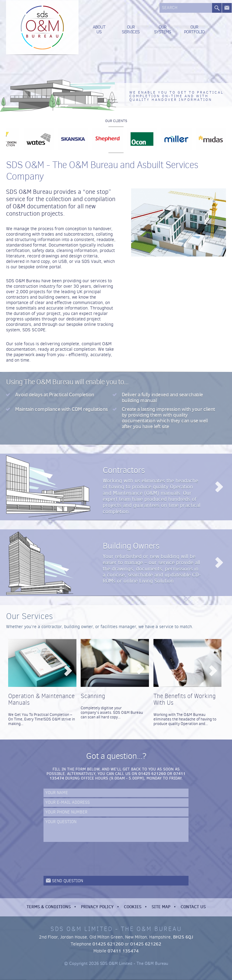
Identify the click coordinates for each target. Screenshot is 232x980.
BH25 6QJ (183, 937)
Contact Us (193, 907)
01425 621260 (152, 773)
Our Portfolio (194, 29)
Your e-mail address (68, 803)
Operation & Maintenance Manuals (41, 699)
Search (170, 8)
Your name (57, 793)
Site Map (161, 907)
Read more (219, 487)
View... (68, 671)
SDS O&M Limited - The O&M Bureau (42, 28)
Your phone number (66, 812)
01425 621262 (146, 944)
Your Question (61, 822)
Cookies (133, 907)
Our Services (131, 29)
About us (99, 29)
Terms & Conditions (49, 907)
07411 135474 (123, 951)
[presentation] (89, 859)
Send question (68, 881)
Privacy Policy (97, 907)
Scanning (93, 696)
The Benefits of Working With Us (185, 699)
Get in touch (227, 8)
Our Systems (163, 29)
